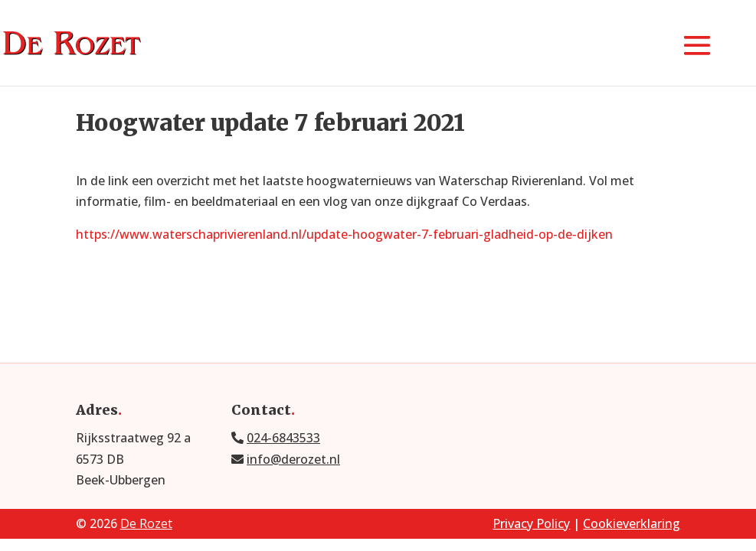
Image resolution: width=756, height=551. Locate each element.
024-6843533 (283, 438)
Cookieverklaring (632, 523)
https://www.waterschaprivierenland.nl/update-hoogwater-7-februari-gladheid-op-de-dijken (344, 234)
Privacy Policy (531, 523)
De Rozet (146, 523)
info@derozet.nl (293, 459)
